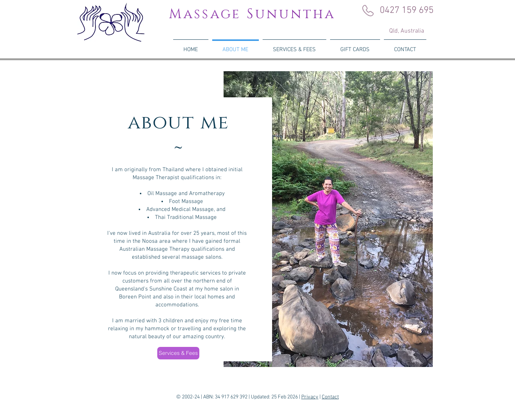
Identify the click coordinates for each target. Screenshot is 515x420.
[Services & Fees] (178, 353)
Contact (330, 397)
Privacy (310, 397)
